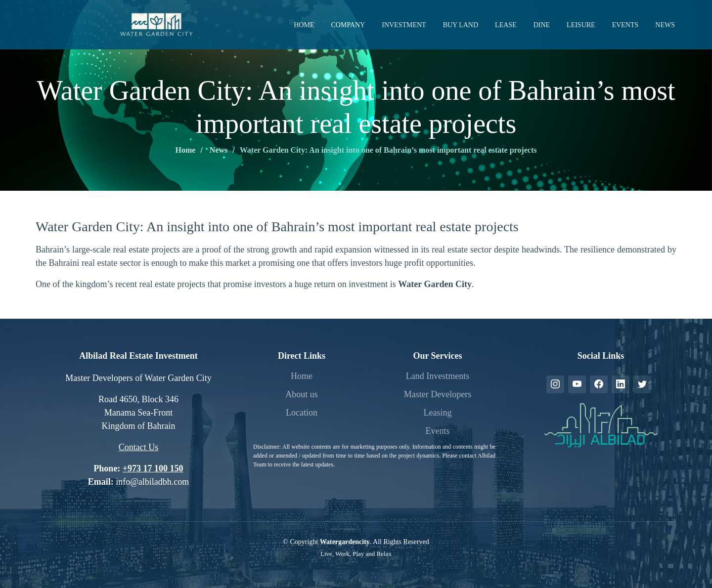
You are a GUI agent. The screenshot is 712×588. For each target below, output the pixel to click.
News (665, 25)
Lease (506, 25)
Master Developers (438, 394)
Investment (404, 25)
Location (302, 413)
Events (625, 25)
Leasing (438, 413)
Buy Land (461, 25)
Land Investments (438, 376)
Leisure (581, 25)
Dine (542, 25)
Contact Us (139, 447)
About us (302, 394)
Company (348, 25)
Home (304, 25)
